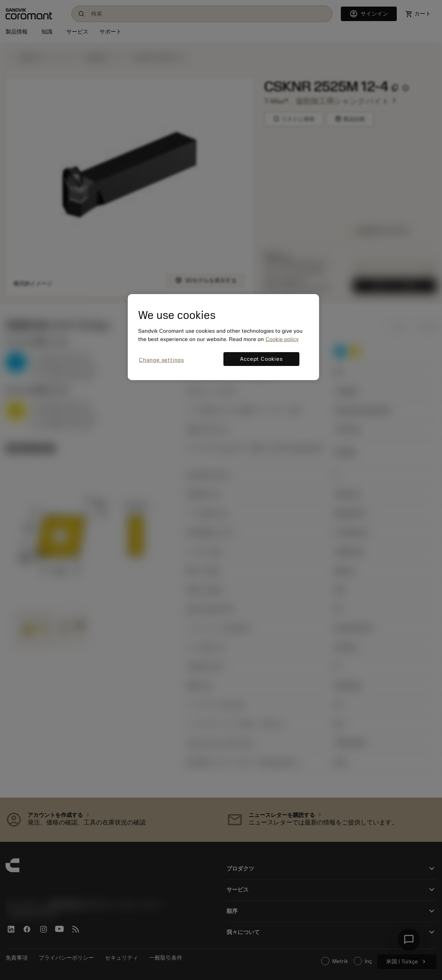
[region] (223, 337)
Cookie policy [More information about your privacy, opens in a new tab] (282, 339)
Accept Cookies (261, 359)
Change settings (161, 360)
